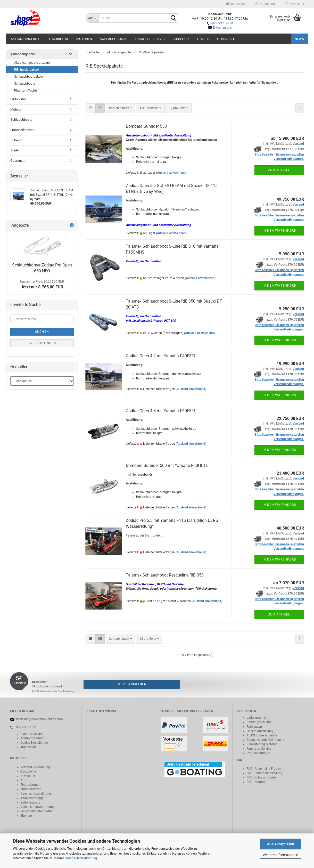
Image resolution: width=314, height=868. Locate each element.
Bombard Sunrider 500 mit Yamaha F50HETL (167, 465)
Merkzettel (295, 4)
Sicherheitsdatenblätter (36, 811)
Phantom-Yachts (26, 91)
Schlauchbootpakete (28, 77)
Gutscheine (28, 772)
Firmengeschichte (259, 722)
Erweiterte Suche (42, 343)
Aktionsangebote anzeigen (33, 63)
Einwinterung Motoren (262, 744)
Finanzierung (30, 785)
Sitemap (26, 816)
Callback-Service (32, 734)
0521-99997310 (222, 23)
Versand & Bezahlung (35, 767)
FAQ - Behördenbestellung (265, 773)
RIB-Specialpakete (26, 70)
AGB (23, 780)
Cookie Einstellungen (35, 743)
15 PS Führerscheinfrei (262, 735)
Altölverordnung (32, 798)
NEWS (299, 39)
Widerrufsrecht (31, 789)
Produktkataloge (258, 753)
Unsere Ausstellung (260, 731)
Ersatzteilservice (151, 39)
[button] (237, 4)
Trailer (203, 39)
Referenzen (254, 727)
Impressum (28, 747)
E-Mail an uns (222, 28)
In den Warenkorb (279, 231)
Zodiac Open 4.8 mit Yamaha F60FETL (161, 411)
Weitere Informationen (280, 855)
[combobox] (121, 108)
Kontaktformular (32, 738)
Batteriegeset (29, 802)
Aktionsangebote (26, 39)
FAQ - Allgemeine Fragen (264, 769)
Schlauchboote (113, 39)
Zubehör (181, 39)
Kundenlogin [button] (266, 4)
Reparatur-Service (259, 749)
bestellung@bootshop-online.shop (40, 719)
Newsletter (28, 776)
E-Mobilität (59, 39)
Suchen (42, 332)
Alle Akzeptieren (281, 844)
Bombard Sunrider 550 (146, 126)
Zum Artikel (279, 170)
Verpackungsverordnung (38, 807)
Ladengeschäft (257, 718)
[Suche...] (92, 18)
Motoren (84, 39)
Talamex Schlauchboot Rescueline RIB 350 (165, 575)
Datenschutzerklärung (81, 858)
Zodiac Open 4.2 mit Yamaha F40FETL (161, 356)
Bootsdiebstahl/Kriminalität (266, 740)
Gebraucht (226, 39)
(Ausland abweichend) (171, 173)
